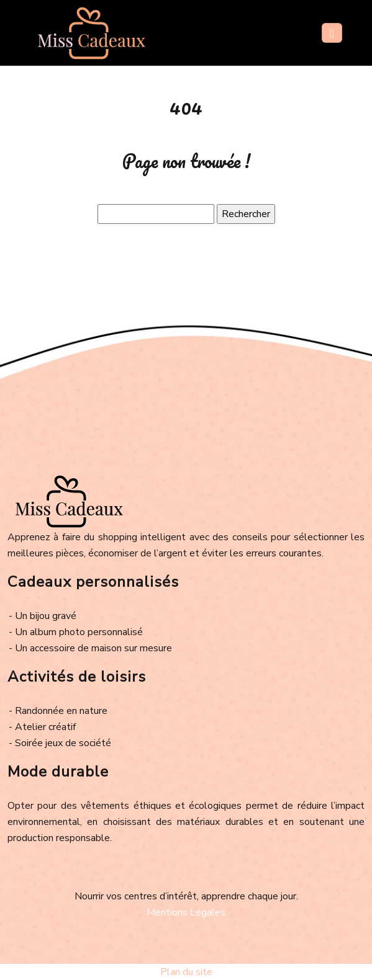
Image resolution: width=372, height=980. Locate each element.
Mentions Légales (186, 912)
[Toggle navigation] (332, 33)
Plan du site (186, 972)
